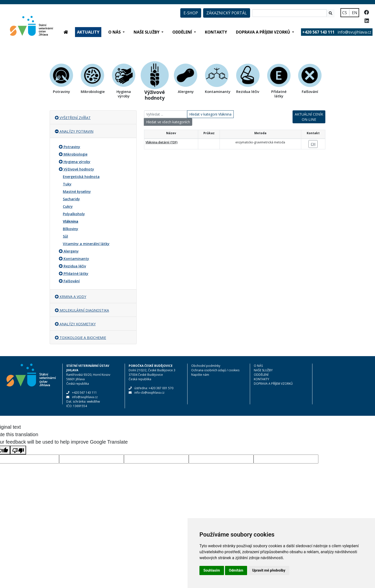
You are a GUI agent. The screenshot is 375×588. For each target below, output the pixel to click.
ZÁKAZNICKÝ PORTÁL (227, 13)
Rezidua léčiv (75, 266)
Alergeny (71, 251)
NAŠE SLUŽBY (263, 370)
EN (355, 13)
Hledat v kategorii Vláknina (210, 114)
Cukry (68, 206)
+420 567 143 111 (84, 393)
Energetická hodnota (81, 177)
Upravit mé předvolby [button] (269, 570)
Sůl (65, 236)
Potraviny (72, 147)
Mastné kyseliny (77, 191)
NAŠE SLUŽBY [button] (147, 32)
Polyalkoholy (74, 214)
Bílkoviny (71, 229)
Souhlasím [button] (212, 570)
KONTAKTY (216, 32)
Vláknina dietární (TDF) (162, 142)
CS (345, 13)
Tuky (67, 184)
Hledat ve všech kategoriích (168, 122)
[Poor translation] (18, 450)
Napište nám (200, 375)
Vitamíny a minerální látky (86, 244)
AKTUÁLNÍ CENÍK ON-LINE (309, 117)
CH (313, 144)
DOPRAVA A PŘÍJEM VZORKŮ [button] (263, 32)
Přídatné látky (76, 273)
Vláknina (71, 221)
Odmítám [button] (236, 570)
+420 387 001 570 (161, 388)
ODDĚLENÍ (261, 375)
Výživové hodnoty (79, 169)
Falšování (72, 281)
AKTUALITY (88, 32)
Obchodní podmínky (206, 366)
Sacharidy (71, 199)
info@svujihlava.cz (354, 32)
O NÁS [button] (115, 32)
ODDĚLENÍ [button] (183, 32)
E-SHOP (191, 13)
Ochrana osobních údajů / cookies (215, 370)
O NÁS (258, 366)
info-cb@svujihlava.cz (149, 393)
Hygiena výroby (77, 162)
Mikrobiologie (75, 154)
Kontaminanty (76, 259)
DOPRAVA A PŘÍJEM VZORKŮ (273, 384)
